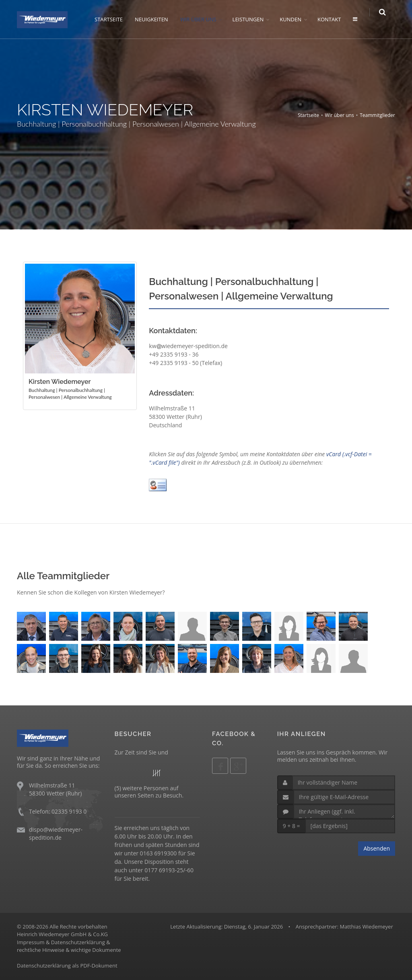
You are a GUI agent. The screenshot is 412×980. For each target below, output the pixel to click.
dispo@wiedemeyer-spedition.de (56, 833)
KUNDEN (295, 19)
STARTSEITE (113, 19)
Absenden (377, 848)
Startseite (308, 115)
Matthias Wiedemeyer (366, 927)
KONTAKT (334, 19)
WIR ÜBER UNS (203, 19)
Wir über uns (340, 115)
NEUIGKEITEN (156, 19)
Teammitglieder (377, 115)
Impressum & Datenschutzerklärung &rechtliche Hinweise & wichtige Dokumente (69, 946)
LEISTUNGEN (253, 19)
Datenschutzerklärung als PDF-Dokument (67, 966)
